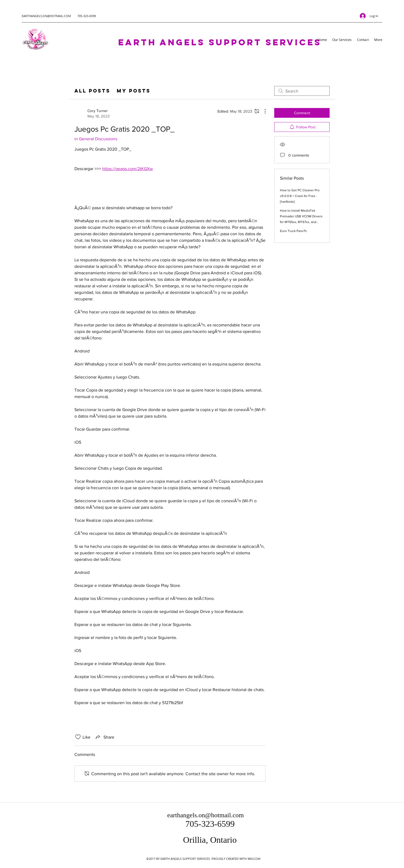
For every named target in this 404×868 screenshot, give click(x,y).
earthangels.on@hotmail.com (206, 815)
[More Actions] (262, 111)
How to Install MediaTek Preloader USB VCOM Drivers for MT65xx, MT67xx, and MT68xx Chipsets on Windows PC (301, 222)
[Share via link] (105, 737)
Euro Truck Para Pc (293, 231)
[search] (302, 91)
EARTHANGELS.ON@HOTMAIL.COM (46, 16)
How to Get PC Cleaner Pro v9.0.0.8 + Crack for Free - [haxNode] (300, 196)
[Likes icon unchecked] (78, 737)
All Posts (92, 91)
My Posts (134, 91)
